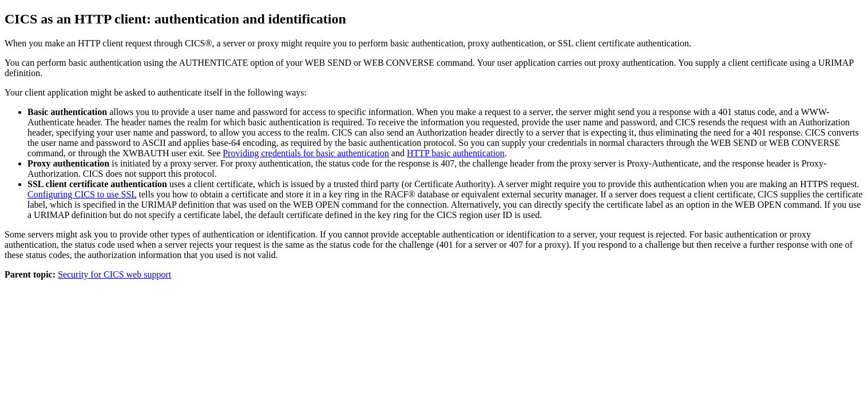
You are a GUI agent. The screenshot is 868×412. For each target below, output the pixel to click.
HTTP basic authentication (456, 153)
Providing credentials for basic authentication (306, 153)
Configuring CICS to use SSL (82, 194)
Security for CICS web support (114, 274)
